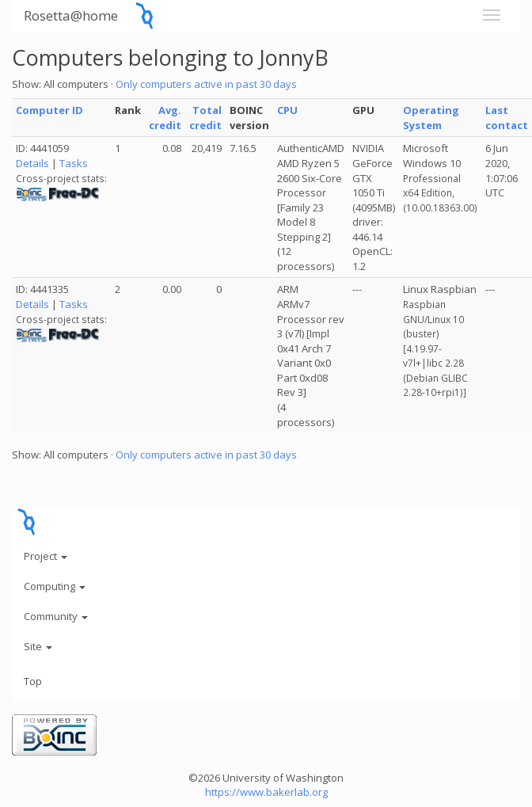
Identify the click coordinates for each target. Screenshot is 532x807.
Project (46, 556)
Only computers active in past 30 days (206, 84)
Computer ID (49, 110)
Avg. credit (165, 118)
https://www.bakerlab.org (266, 792)
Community (56, 616)
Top (33, 681)
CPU (287, 110)
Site (38, 646)
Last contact (507, 118)
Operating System (431, 118)
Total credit (205, 118)
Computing (55, 586)
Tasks (74, 163)
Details (32, 163)
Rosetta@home (71, 15)
